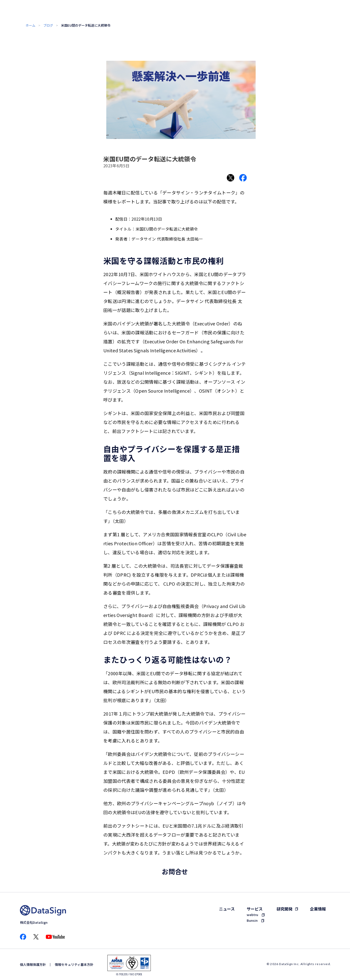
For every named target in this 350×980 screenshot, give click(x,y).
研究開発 (285, 909)
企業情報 (318, 909)
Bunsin (252, 920)
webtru (252, 915)
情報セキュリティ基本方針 (74, 964)
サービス (255, 909)
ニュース (227, 909)
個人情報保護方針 (33, 964)
